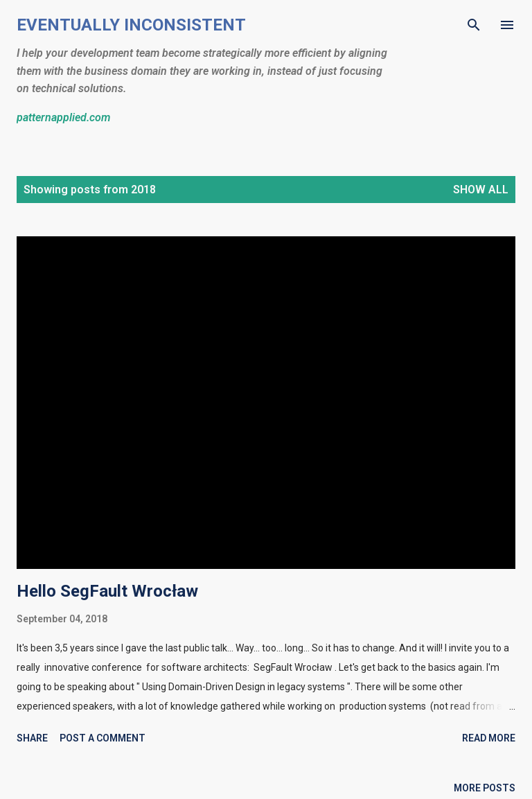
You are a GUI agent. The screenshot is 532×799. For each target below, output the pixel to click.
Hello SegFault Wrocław (107, 591)
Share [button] (32, 738)
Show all (481, 190)
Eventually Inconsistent (131, 25)
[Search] (474, 25)
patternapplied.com (63, 117)
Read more (489, 738)
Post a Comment (103, 738)
